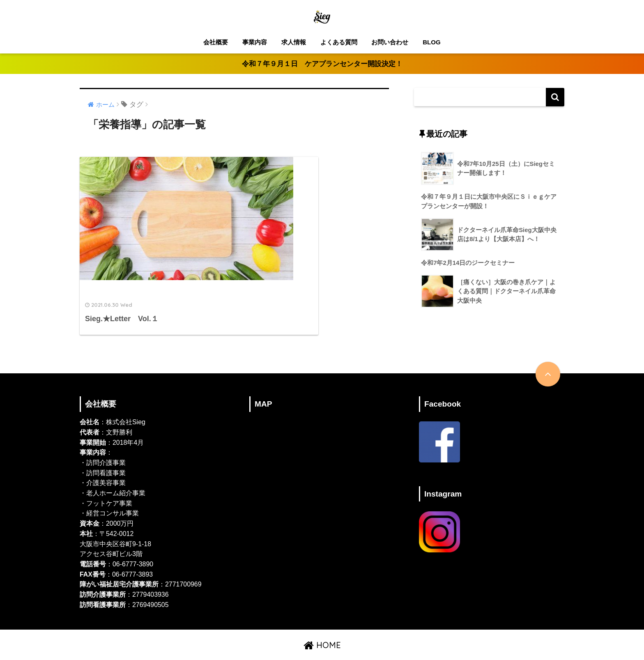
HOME (322, 627)
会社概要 (216, 42)
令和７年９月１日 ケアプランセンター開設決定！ (322, 64)
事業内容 (255, 42)
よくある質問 (339, 42)
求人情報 (294, 42)
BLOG (431, 42)
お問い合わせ (390, 42)
